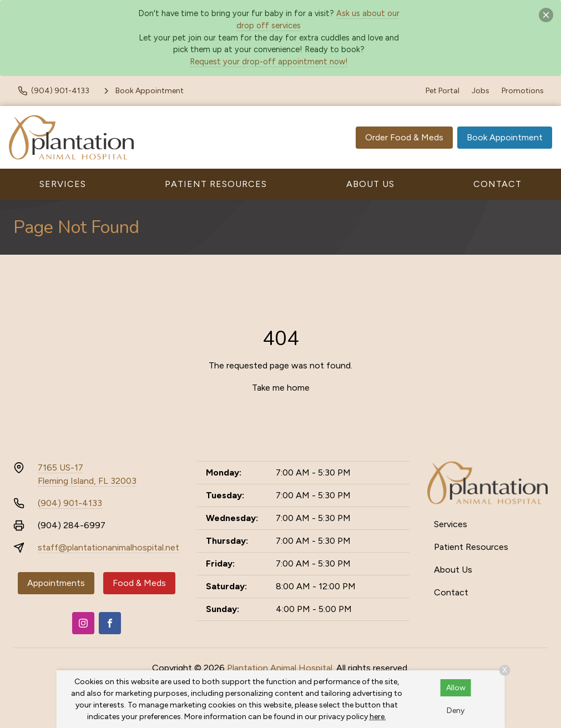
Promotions (523, 91)
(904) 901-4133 (70, 503)
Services (63, 184)
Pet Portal (443, 91)
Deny (456, 711)
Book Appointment (505, 137)
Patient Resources (216, 184)
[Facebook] (110, 623)
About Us (370, 184)
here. (378, 717)
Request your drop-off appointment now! (269, 62)
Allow (456, 688)
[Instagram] (83, 623)
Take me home (281, 388)
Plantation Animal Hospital (280, 668)
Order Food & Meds (404, 137)
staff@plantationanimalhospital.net (108, 547)
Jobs (481, 91)
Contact (497, 184)
